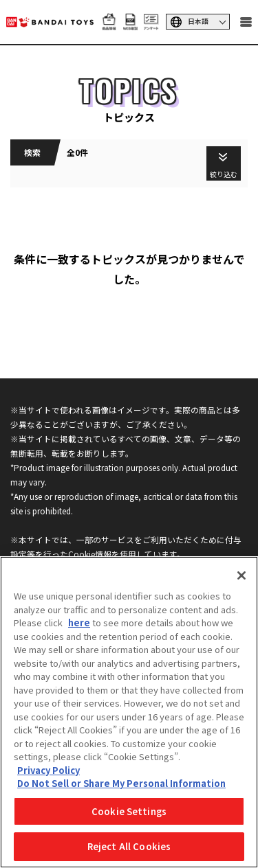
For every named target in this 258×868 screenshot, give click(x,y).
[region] (129, 712)
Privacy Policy (49, 770)
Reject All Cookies (129, 846)
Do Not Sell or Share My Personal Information (121, 783)
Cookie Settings (129, 811)
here (79, 623)
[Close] (241, 575)
